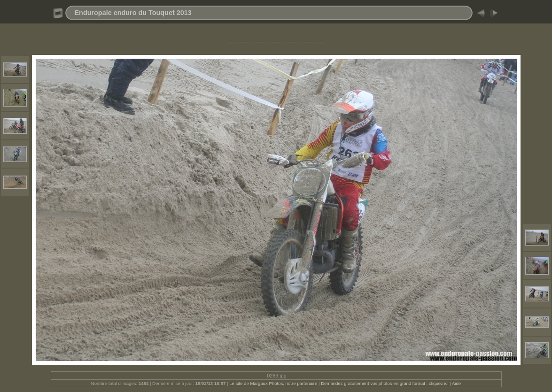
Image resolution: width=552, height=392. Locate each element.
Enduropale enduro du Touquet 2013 (133, 13)
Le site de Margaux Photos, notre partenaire (274, 383)
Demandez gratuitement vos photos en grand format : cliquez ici (385, 383)
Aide (456, 383)
